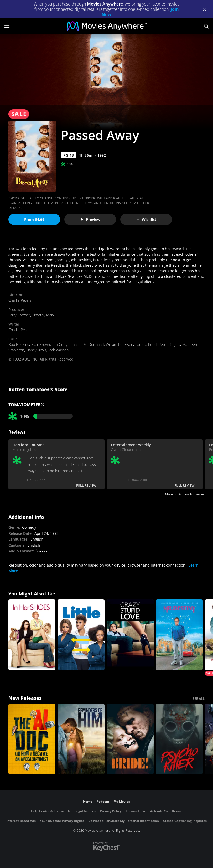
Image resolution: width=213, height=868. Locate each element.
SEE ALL (199, 699)
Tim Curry (60, 344)
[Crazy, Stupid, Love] (130, 635)
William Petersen (120, 344)
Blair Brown (41, 344)
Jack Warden (59, 350)
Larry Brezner (19, 315)
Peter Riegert (169, 344)
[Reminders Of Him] (81, 739)
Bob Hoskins (19, 344)
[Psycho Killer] (179, 739)
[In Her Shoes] (32, 635)
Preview (90, 220)
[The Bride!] (130, 739)
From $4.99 (34, 220)
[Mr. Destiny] (179, 635)
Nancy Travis (36, 350)
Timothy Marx (43, 315)
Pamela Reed (146, 344)
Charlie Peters (20, 300)
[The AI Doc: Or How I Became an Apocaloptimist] (32, 739)
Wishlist (146, 220)
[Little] (81, 635)
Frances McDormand (87, 344)
